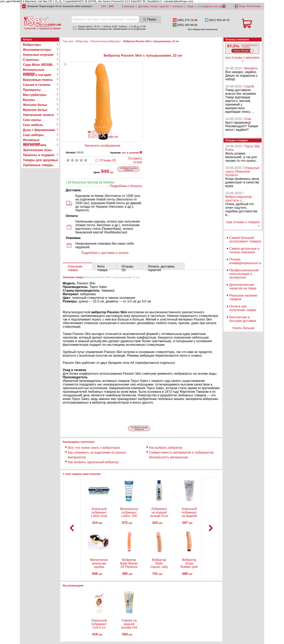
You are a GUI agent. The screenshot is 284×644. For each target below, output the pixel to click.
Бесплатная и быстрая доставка (243, 319)
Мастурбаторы (35, 95)
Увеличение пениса (38, 115)
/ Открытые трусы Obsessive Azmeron (242, 171)
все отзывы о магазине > (243, 59)
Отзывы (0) (108, 160)
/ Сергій (248, 86)
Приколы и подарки (39, 155)
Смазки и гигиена (37, 85)
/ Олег (247, 119)
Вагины (29, 100)
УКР (103, 6)
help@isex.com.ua (211, 6)
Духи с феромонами (39, 130)
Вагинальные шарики (34, 70)
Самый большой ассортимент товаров (245, 240)
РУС (111, 6)
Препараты (32, 90)
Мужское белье (35, 110)
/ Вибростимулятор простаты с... (239, 197)
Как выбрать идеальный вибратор (93, 462)
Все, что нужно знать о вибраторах (94, 448)
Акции (190, 6)
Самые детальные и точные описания (244, 250)
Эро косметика (35, 145)
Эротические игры (37, 150)
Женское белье (35, 105)
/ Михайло (250, 68)
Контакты (178, 6)
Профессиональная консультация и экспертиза (244, 274)
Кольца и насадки (37, 75)
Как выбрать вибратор (166, 448)
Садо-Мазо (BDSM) (38, 65)
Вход (242, 6)
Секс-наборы (33, 135)
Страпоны (31, 60)
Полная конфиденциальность (245, 261)
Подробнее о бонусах (126, 186)
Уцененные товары (38, 165)
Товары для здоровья (40, 160)
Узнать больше (243, 328)
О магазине (128, 6)
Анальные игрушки (38, 55)
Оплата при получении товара (243, 308)
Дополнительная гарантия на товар (243, 286)
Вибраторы (32, 45)
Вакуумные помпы (38, 80)
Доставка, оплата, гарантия (154, 6)
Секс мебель (33, 125)
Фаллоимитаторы (37, 50)
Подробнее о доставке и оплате (105, 253)
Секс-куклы (32, 120)
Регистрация (254, 6)
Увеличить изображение (102, 146)
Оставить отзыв (135, 160)
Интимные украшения (32, 140)
